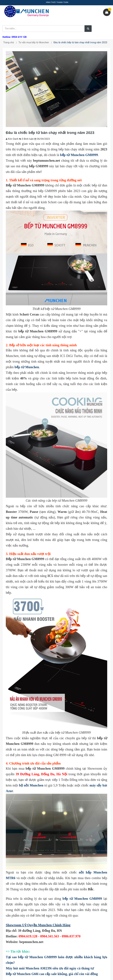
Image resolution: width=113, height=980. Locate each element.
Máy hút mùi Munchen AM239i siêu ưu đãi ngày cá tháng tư (50, 968)
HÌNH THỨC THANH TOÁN (57, 2)
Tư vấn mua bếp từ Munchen (34, 42)
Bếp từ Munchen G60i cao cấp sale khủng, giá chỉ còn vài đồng (52, 974)
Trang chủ (9, 42)
